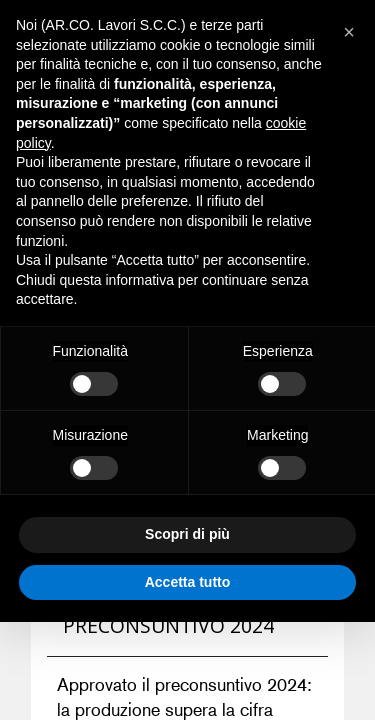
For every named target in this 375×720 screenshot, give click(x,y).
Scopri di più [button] (187, 534)
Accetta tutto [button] (188, 582)
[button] (349, 32)
